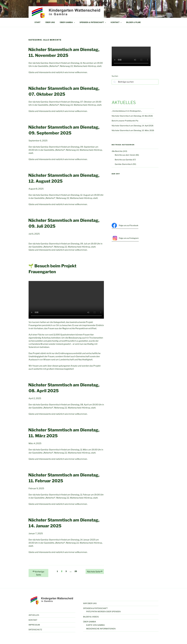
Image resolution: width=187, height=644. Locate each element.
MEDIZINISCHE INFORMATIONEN (101, 629)
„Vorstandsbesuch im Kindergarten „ (127, 111)
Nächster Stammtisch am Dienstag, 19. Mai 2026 (132, 116)
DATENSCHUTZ (35, 630)
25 (76, 571)
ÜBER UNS (50, 22)
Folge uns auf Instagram (125, 238)
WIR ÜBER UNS (90, 603)
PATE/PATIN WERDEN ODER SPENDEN (103, 611)
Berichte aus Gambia (123, 160)
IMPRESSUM (34, 625)
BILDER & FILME (133, 22)
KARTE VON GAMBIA (95, 625)
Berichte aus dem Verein (125, 155)
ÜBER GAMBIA (67, 22)
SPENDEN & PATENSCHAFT (93, 22)
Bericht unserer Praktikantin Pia (125, 121)
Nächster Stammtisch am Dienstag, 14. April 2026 (133, 126)
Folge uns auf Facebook (125, 225)
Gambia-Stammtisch (123, 164)
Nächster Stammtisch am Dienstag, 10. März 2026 (133, 130)
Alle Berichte (117, 151)
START (38, 22)
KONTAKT (116, 22)
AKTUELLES (34, 615)
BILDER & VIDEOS (91, 617)
